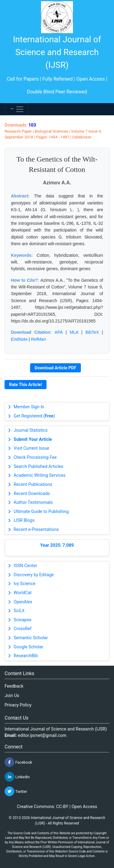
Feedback (14, 686)
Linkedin (17, 777)
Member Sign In (29, 407)
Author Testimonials (33, 502)
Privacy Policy (18, 705)
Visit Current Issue (31, 448)
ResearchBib (26, 656)
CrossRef (23, 629)
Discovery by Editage (34, 575)
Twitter (16, 791)
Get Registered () (34, 416)
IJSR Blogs (24, 520)
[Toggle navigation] (17, 109)
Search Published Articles (38, 467)
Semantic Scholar (31, 638)
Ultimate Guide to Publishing (41, 512)
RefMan (38, 339)
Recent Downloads (32, 494)
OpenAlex (23, 602)
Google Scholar (28, 647)
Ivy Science (25, 584)
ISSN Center (25, 566)
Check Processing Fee (35, 457)
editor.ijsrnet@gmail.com (42, 736)
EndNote (19, 339)
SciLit (19, 611)
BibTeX (92, 332)
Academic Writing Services (40, 475)
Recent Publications (33, 485)
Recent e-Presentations (36, 530)
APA (59, 332)
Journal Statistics (31, 430)
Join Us (12, 696)
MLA (74, 332)
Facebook (18, 762)
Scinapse (23, 620)
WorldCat (23, 593)
